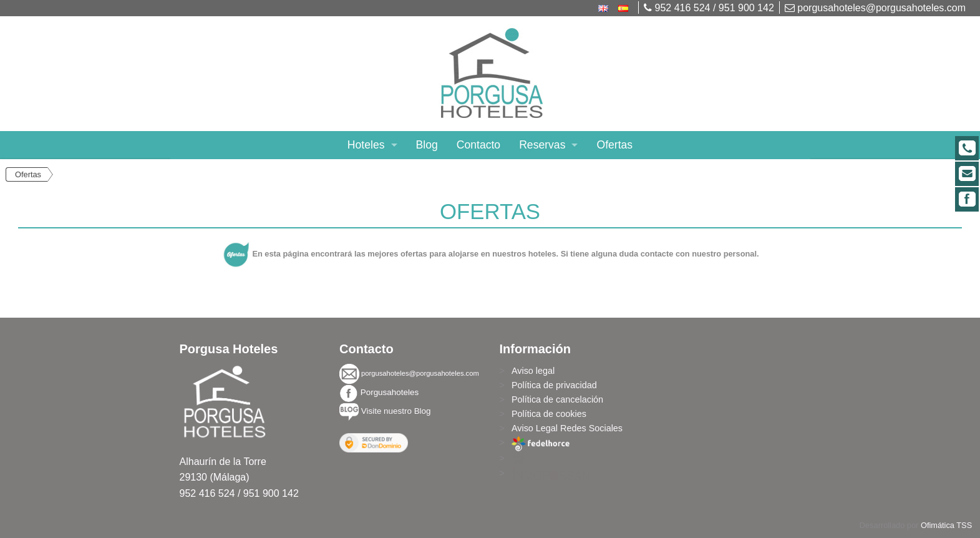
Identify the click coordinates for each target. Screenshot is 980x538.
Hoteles (366, 145)
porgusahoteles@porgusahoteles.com (875, 8)
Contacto (478, 145)
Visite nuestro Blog (396, 411)
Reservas (542, 145)
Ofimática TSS (946, 525)
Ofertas (614, 145)
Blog (427, 145)
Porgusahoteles (390, 392)
